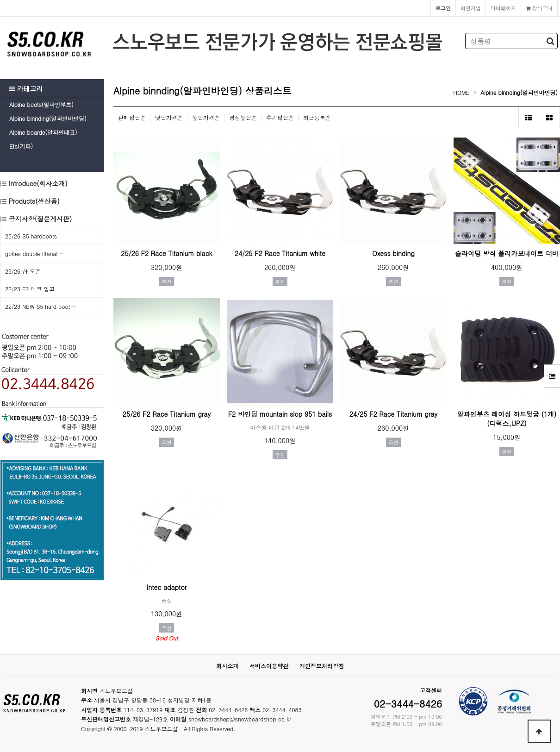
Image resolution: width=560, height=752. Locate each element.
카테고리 (26, 88)
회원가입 (471, 8)
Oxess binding (393, 253)
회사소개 (227, 666)
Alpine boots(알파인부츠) (41, 104)
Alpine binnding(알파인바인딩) (48, 118)
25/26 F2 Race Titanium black (166, 253)
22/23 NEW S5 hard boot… (40, 306)
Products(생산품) (33, 201)
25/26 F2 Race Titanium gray (167, 414)
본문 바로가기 (0, 0)
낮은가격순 (169, 117)
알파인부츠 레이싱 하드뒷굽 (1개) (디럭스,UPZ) (507, 419)
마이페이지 (503, 8)
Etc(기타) (21, 146)
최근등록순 (317, 117)
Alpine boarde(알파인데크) (43, 132)
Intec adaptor (167, 587)
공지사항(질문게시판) (40, 219)
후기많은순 (280, 117)
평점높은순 (243, 117)
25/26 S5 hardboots (31, 236)
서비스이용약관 (269, 666)
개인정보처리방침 (322, 666)
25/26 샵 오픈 (23, 271)
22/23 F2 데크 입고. (31, 289)
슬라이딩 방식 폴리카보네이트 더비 (507, 253)
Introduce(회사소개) (37, 183)
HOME (461, 92)
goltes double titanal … (35, 254)
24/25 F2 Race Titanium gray (393, 414)
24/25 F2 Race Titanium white (280, 253)
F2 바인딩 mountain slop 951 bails (280, 414)
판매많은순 (132, 117)
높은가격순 (206, 117)
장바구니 (539, 8)
